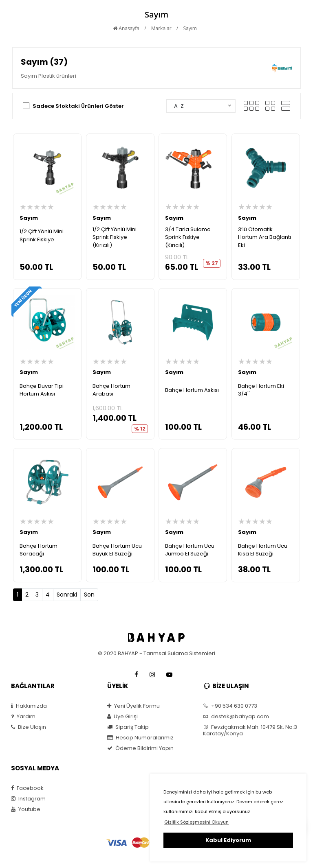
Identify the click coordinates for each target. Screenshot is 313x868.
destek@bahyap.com (236, 717)
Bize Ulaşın (29, 727)
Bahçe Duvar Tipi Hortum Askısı (42, 390)
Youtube (26, 809)
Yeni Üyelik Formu (133, 706)
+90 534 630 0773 (230, 706)
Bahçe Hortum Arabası (111, 390)
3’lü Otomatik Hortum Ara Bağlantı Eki (265, 237)
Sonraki (67, 595)
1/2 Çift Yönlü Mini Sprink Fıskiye (42, 235)
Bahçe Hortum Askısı (192, 390)
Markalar (161, 28)
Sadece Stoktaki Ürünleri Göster (78, 106)
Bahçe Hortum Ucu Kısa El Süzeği (263, 550)
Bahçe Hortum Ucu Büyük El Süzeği (117, 550)
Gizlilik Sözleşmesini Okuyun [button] (196, 822)
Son (89, 595)
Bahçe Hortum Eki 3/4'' (261, 390)
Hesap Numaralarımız (140, 738)
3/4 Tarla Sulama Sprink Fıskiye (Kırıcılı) (188, 237)
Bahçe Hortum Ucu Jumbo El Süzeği (190, 550)
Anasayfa (126, 28)
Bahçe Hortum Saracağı (39, 550)
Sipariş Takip (128, 727)
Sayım (190, 28)
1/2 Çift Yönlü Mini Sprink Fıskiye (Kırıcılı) (115, 237)
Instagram (28, 799)
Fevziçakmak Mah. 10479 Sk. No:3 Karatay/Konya (250, 730)
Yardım (23, 717)
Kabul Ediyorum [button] (228, 840)
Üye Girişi (122, 717)
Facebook (27, 788)
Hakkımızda (29, 706)
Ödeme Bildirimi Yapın (140, 748)
